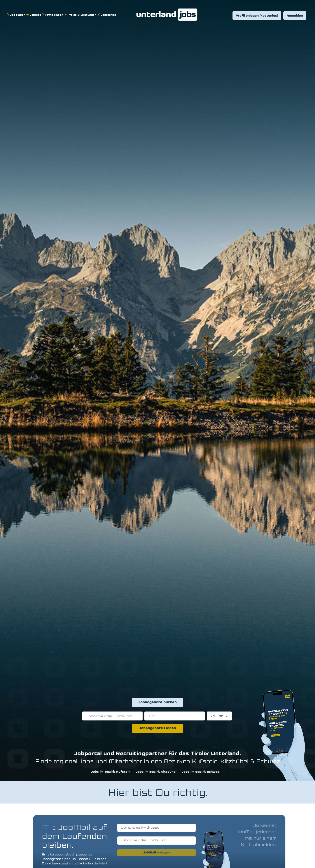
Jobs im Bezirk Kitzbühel (156, 772)
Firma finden (53, 12)
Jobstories (107, 12)
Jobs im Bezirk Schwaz (201, 772)
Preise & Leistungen (81, 12)
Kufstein (205, 762)
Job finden (17, 12)
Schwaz (268, 762)
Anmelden (295, 16)
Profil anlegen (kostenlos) (257, 16)
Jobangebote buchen (157, 702)
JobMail (34, 12)
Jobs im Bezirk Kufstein (111, 772)
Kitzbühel (234, 762)
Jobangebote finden (157, 728)
